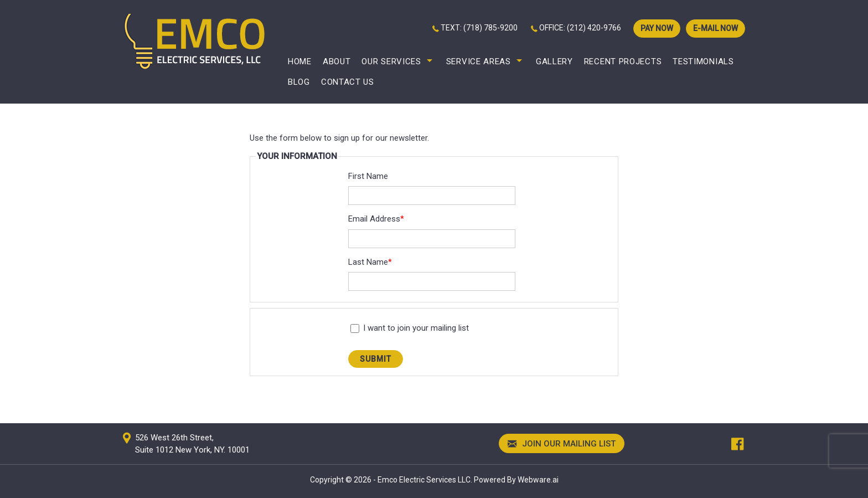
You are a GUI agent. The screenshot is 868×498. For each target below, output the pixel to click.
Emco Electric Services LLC (424, 480)
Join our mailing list (562, 444)
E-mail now (715, 28)
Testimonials (703, 61)
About (337, 61)
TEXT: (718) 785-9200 (479, 28)
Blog (299, 82)
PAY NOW (657, 28)
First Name (368, 176)
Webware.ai (538, 480)
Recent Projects (623, 61)
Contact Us (348, 82)
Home (300, 61)
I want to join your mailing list (410, 328)
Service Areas (479, 61)
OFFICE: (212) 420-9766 (580, 28)
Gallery (554, 61)
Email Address (376, 219)
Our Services (391, 61)
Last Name (370, 262)
